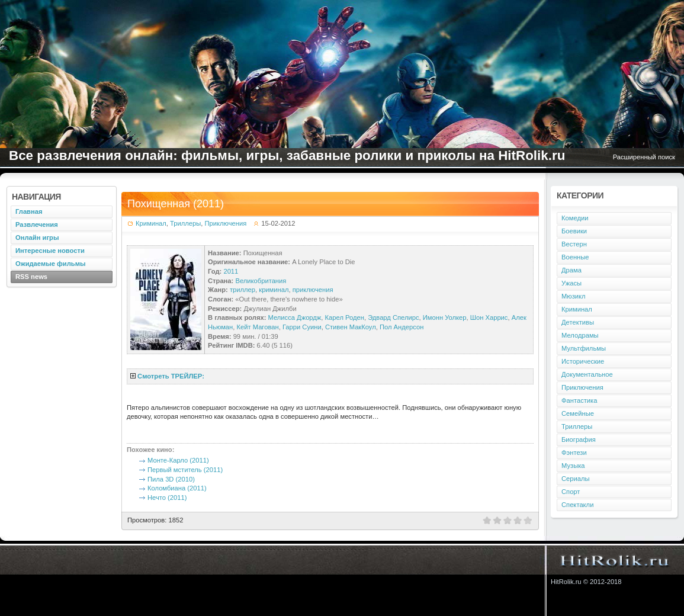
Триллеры (185, 223)
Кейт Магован (257, 327)
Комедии (575, 218)
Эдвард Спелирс (393, 317)
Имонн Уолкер (445, 317)
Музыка (573, 466)
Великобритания (261, 281)
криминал (274, 290)
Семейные (578, 413)
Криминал (151, 223)
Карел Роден (345, 317)
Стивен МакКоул (351, 327)
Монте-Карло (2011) (178, 460)
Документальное (587, 374)
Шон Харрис (489, 317)
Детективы (578, 322)
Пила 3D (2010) (171, 479)
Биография (579, 439)
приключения (313, 290)
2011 (231, 271)
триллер (243, 290)
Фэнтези (574, 453)
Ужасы (571, 283)
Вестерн (574, 244)
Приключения (226, 223)
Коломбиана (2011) (177, 488)
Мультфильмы (584, 348)
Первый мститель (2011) (185, 470)
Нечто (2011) (167, 498)
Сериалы (576, 479)
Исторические (583, 361)
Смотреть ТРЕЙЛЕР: (171, 376)
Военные (575, 257)
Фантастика (579, 400)
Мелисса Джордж (295, 317)
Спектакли (577, 505)
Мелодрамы (580, 335)
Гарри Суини (302, 327)
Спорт (571, 492)
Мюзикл (574, 296)
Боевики (574, 231)
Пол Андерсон (402, 327)
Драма (571, 270)
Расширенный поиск (644, 157)
